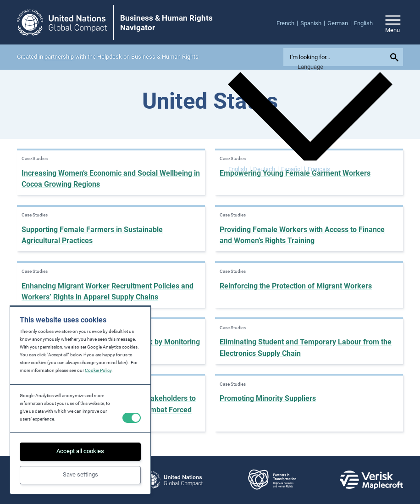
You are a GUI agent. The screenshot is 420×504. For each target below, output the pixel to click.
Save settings (80, 474)
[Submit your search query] (396, 57)
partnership (59, 57)
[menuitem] (288, 23)
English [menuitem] (238, 169)
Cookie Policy (98, 370)
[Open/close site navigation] (393, 22)
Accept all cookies (80, 451)
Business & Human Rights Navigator (166, 23)
